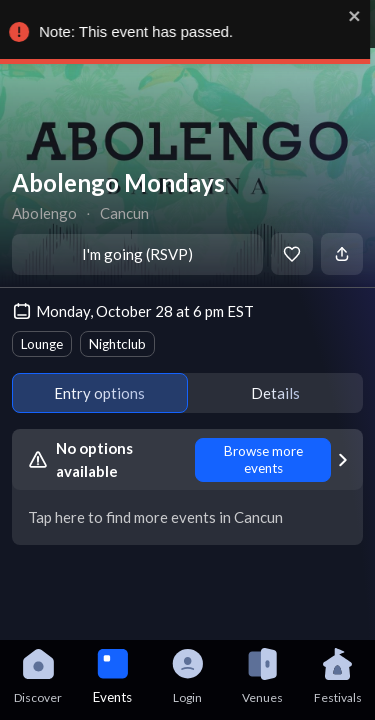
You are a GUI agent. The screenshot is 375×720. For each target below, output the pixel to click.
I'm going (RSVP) (137, 254)
